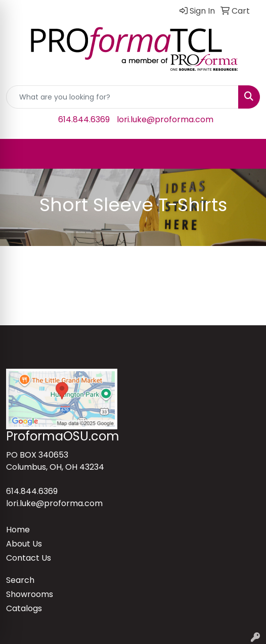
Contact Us (29, 558)
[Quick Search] (122, 97)
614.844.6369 (84, 119)
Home (18, 530)
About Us (24, 544)
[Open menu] (246, 154)
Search (20, 580)
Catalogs (24, 608)
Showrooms (30, 594)
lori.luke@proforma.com (165, 119)
